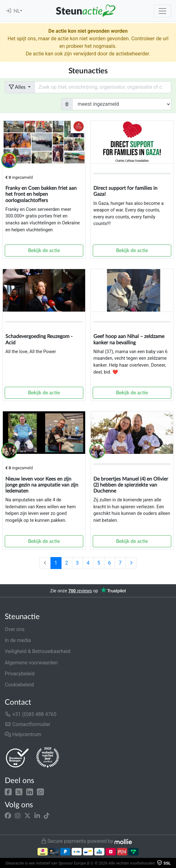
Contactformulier (28, 724)
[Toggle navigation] (162, 11)
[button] (8, 792)
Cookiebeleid (19, 685)
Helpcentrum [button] (23, 734)
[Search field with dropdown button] (103, 87)
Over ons (15, 629)
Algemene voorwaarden (31, 663)
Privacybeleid (20, 674)
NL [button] (17, 11)
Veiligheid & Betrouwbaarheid (38, 651)
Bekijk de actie (44, 251)
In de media (18, 640)
